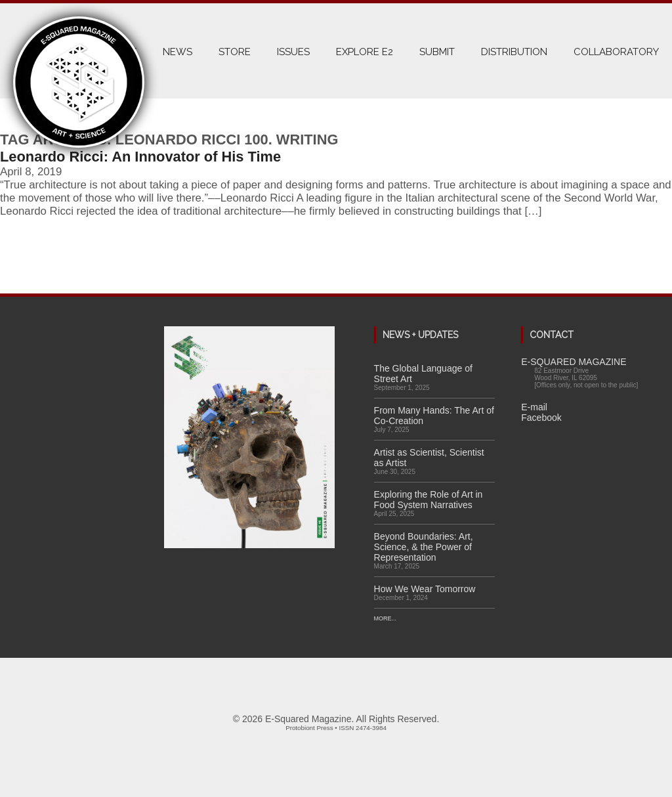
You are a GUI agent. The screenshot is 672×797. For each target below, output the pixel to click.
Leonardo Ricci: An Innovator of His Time (140, 157)
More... (386, 618)
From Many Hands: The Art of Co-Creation (434, 416)
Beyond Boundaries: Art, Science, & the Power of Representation (424, 547)
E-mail (534, 407)
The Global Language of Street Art (423, 374)
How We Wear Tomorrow (425, 589)
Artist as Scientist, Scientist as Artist (429, 458)
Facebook (541, 418)
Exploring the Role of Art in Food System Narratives (429, 500)
